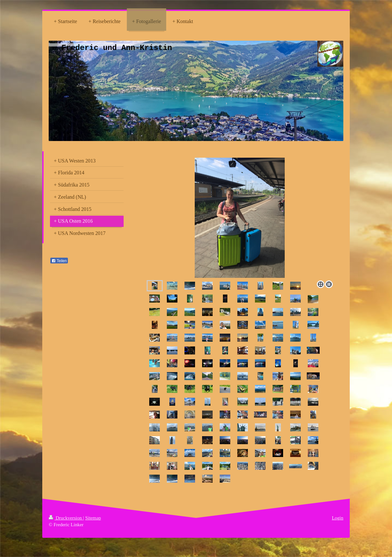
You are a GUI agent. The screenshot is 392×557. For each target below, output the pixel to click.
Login (338, 518)
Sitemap (93, 518)
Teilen (59, 261)
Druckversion (66, 518)
